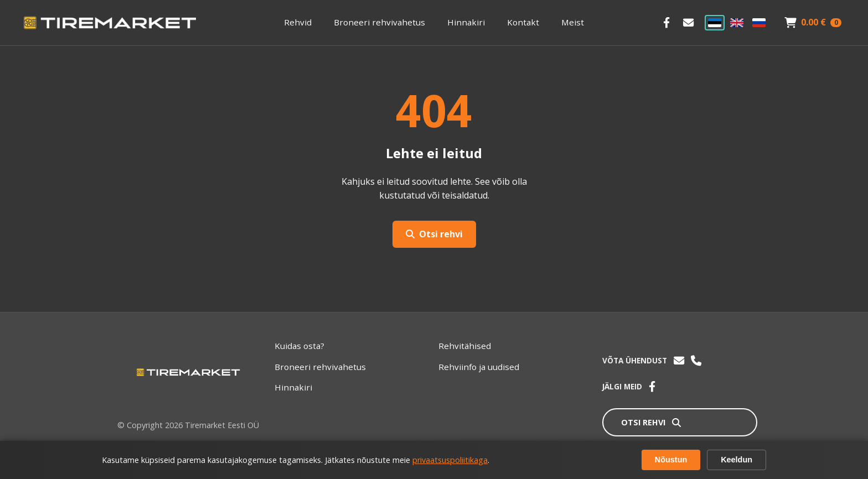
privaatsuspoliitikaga (450, 460)
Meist (573, 22)
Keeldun (737, 460)
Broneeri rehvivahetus (379, 22)
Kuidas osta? (299, 346)
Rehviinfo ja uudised (479, 367)
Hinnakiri (466, 22)
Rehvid (298, 22)
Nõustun (671, 460)
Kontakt (523, 22)
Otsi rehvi (434, 234)
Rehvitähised (465, 346)
